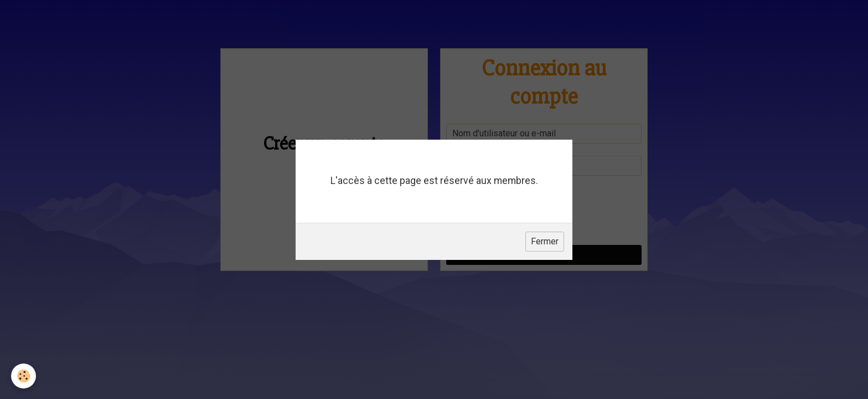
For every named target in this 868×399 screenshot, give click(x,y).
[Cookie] (24, 376)
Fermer (545, 241)
